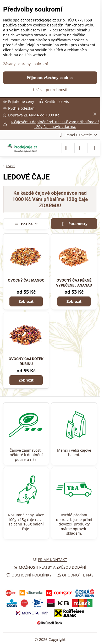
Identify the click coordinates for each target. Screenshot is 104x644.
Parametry (74, 224)
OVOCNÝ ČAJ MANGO (26, 280)
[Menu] (94, 148)
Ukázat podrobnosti (50, 90)
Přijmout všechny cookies (50, 78)
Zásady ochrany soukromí (26, 64)
